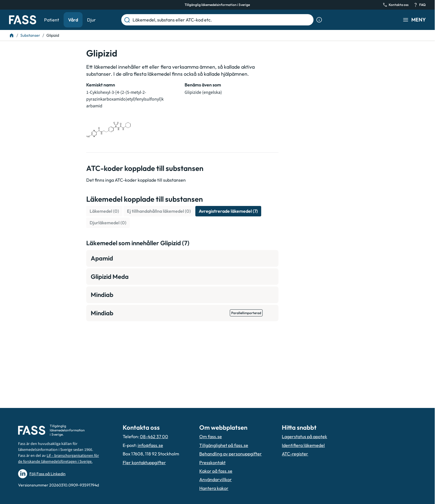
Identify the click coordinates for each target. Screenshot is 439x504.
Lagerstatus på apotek (304, 436)
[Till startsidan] (12, 35)
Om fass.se (211, 436)
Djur (91, 20)
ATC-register (295, 454)
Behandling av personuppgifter (231, 454)
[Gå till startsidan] (23, 20)
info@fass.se (150, 445)
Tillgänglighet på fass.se (224, 445)
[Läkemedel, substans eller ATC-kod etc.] (222, 20)
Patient (52, 20)
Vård (73, 20)
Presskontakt (212, 462)
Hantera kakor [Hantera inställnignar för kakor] (214, 488)
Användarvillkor (216, 479)
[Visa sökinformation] (319, 20)
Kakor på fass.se (216, 471)
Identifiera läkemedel (303, 445)
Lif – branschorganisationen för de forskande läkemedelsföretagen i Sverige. (59, 459)
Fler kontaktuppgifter (144, 462)
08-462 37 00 (154, 436)
